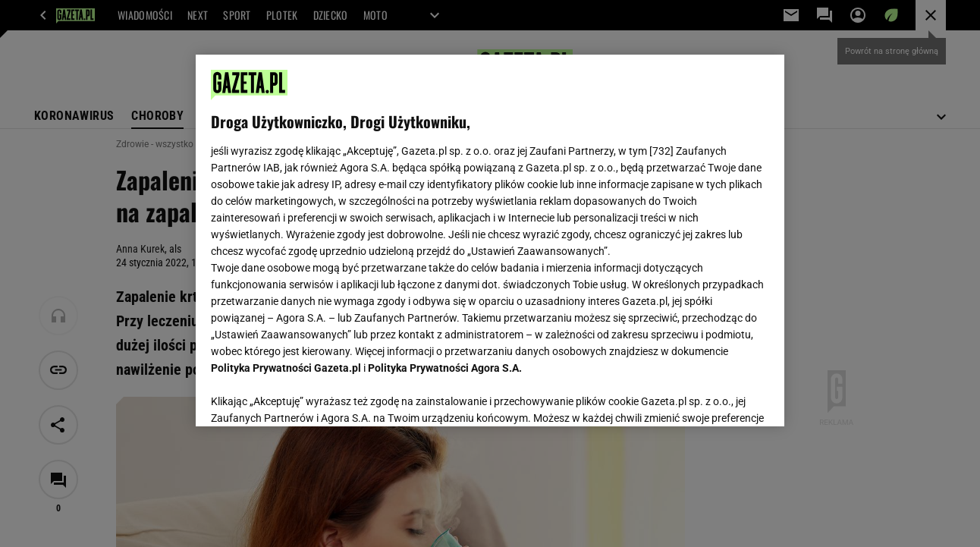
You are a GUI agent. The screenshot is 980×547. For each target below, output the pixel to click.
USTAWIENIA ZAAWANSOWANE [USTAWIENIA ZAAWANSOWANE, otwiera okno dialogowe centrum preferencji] (311, 396)
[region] (490, 240)
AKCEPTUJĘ (717, 397)
